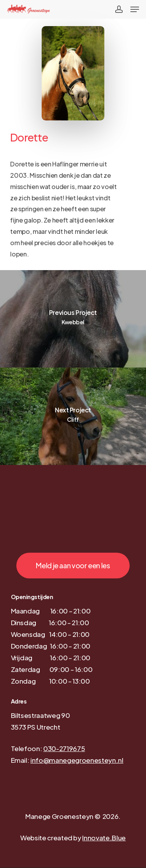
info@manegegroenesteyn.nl (77, 760)
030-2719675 (64, 748)
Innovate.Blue (104, 838)
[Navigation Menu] (135, 9)
